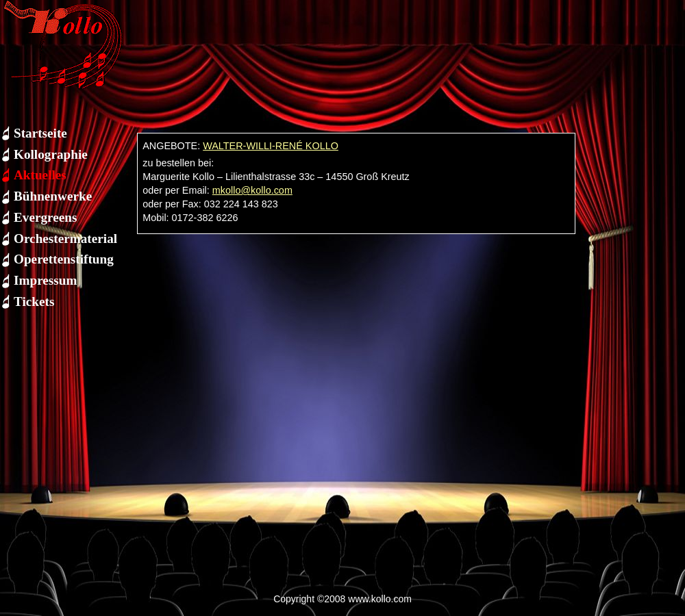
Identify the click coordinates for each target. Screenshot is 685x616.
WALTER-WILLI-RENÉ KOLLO (271, 146)
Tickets (34, 301)
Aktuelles (40, 175)
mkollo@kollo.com (252, 190)
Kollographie (51, 154)
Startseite (40, 133)
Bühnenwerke (53, 196)
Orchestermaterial (65, 239)
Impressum (45, 280)
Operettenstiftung (64, 259)
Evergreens (45, 217)
